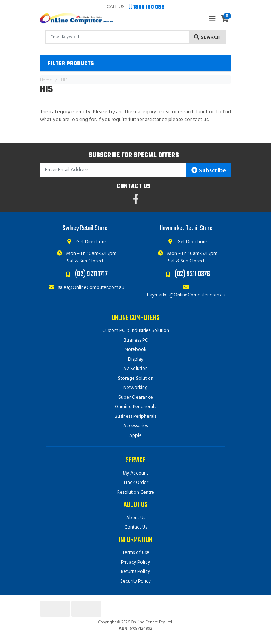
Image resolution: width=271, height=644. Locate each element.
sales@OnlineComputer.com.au (85, 288)
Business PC (136, 340)
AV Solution (135, 369)
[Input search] (117, 37)
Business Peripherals (135, 417)
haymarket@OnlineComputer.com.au (186, 292)
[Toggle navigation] (212, 19)
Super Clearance (136, 398)
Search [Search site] (207, 38)
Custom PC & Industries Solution (136, 331)
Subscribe (209, 171)
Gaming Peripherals (135, 407)
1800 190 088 (147, 7)
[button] (135, 64)
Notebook (135, 350)
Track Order (136, 483)
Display (136, 359)
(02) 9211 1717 (91, 274)
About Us (136, 518)
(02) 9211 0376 (192, 274)
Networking (135, 388)
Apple (135, 436)
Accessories (135, 426)
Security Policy (135, 581)
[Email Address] (113, 170)
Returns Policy (135, 572)
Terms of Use (136, 553)
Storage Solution (136, 378)
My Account (135, 473)
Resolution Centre (136, 492)
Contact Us (136, 527)
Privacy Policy (135, 562)
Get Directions (85, 242)
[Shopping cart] (225, 19)
